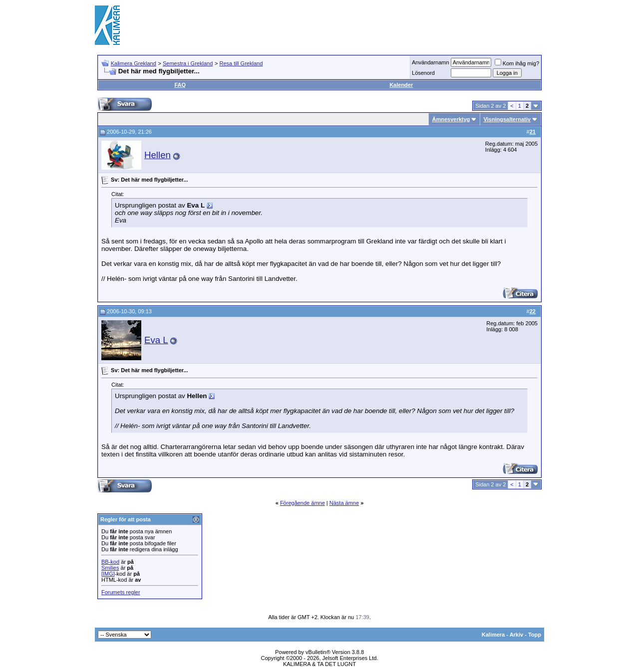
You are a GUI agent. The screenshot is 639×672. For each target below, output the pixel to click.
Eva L (156, 340)
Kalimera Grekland (134, 63)
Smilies (110, 568)
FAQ (180, 85)
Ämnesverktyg (451, 119)
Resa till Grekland (241, 63)
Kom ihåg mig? (517, 63)
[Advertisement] (362, 25)
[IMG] (108, 574)
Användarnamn (431, 62)
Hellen (158, 155)
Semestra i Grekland (188, 63)
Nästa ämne (344, 503)
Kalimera (493, 635)
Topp (535, 635)
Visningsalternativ (507, 119)
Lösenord (423, 73)
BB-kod (110, 562)
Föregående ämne (303, 503)
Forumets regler (121, 592)
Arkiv (517, 635)
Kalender (401, 85)
